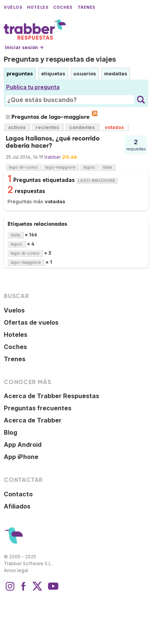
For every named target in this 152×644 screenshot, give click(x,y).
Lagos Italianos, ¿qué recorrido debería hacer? (53, 142)
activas (17, 127)
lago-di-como (23, 167)
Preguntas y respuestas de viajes (60, 59)
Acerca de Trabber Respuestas (51, 396)
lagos (89, 167)
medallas (116, 73)
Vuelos (13, 7)
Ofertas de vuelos (31, 322)
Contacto (18, 494)
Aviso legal (16, 570)
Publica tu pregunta (33, 87)
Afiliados (17, 506)
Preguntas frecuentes (38, 408)
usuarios (85, 73)
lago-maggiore (60, 167)
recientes (47, 127)
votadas (114, 127)
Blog (10, 432)
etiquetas (53, 73)
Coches (63, 7)
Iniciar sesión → (24, 47)
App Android (23, 445)
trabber (53, 157)
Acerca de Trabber (33, 420)
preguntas (20, 73)
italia (107, 167)
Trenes (86, 7)
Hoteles (38, 7)
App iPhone (21, 457)
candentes (82, 127)
